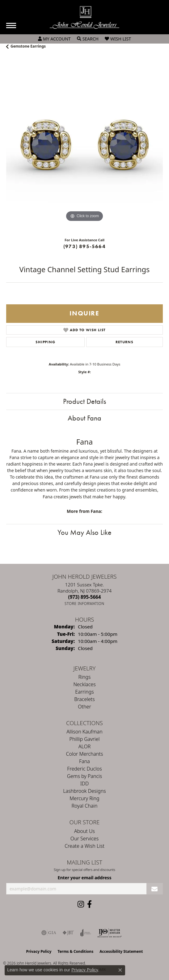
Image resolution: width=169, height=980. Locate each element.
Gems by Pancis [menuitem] (85, 776)
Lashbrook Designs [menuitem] (84, 791)
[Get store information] (84, 604)
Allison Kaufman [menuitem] (84, 732)
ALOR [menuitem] (85, 746)
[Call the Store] (85, 597)
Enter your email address (85, 878)
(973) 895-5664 (84, 246)
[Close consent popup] (120, 970)
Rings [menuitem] (85, 677)
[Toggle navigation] (11, 25)
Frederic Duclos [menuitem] (84, 769)
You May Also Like (84, 532)
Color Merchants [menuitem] (85, 754)
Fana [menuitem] (84, 761)
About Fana (84, 418)
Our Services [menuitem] (84, 838)
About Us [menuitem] (84, 831)
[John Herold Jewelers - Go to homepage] (84, 17)
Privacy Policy (39, 951)
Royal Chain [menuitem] (85, 806)
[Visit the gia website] (49, 933)
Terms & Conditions (75, 951)
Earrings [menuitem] (84, 692)
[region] (84, 145)
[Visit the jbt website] (68, 933)
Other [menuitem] (84, 707)
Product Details (84, 401)
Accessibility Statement (121, 951)
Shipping (45, 342)
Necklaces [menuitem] (84, 684)
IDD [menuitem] (85, 784)
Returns (125, 342)
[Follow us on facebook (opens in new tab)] (89, 904)
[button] (54, 39)
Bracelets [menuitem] (84, 699)
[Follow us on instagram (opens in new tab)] (81, 904)
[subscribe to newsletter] (155, 889)
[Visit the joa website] (86, 933)
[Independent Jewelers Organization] (109, 933)
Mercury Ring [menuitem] (84, 798)
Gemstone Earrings (28, 46)
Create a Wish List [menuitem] (84, 846)
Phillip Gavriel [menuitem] (85, 739)
